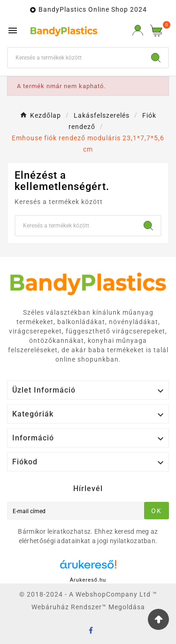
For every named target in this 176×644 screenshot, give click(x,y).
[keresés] (76, 58)
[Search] (156, 58)
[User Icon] (138, 30)
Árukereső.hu (88, 580)
